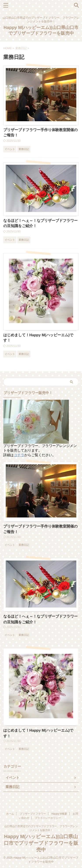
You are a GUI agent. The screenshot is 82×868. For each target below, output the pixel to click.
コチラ (19, 455)
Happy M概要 (59, 814)
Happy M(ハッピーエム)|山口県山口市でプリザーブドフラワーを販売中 (41, 843)
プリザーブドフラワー (33, 814)
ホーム (10, 814)
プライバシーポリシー (48, 818)
